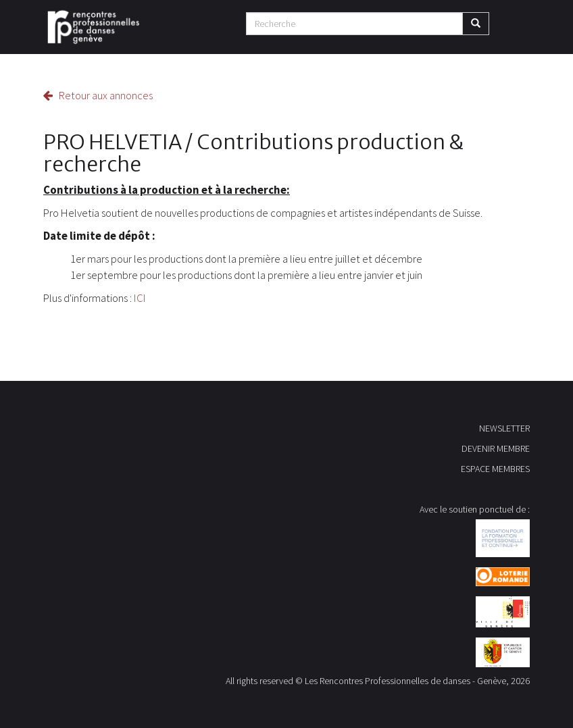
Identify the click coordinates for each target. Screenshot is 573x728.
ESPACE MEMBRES (495, 469)
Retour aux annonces (98, 95)
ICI (140, 298)
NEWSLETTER (504, 428)
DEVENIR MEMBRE (496, 448)
